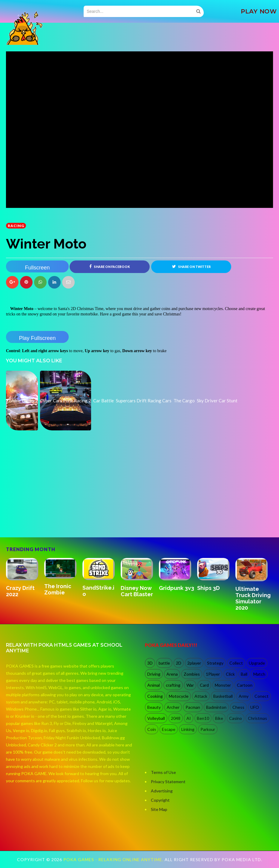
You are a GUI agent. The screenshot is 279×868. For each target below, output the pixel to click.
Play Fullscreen (37, 338)
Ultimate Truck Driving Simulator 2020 (253, 599)
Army (244, 696)
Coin (152, 729)
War (190, 685)
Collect (236, 663)
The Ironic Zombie (58, 589)
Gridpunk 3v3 (177, 588)
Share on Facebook (110, 266)
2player (194, 663)
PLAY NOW (259, 11)
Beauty (154, 707)
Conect (262, 696)
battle (164, 663)
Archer (173, 707)
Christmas (257, 718)
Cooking (155, 696)
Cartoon (245, 685)
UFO (255, 707)
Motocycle (179, 696)
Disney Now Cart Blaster (137, 591)
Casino (236, 718)
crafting (173, 685)
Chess (238, 707)
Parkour (208, 729)
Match (259, 674)
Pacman (193, 707)
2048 (176, 718)
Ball (244, 674)
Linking (188, 729)
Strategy (215, 663)
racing (16, 226)
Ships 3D (209, 588)
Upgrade (257, 663)
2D (179, 663)
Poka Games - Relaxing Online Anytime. (114, 859)
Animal (154, 685)
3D (150, 663)
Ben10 (203, 718)
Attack (201, 696)
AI (189, 718)
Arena (172, 674)
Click (230, 674)
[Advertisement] (51, 512)
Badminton (216, 707)
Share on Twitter (191, 266)
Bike (219, 718)
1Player (213, 674)
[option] (25, 578)
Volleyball (156, 718)
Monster (223, 685)
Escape (169, 729)
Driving (154, 674)
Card (204, 685)
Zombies (192, 674)
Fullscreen (37, 268)
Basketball (223, 696)
